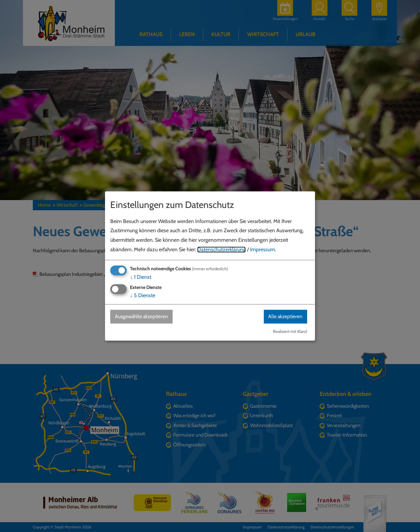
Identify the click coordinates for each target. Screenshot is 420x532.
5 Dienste (143, 295)
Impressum (262, 249)
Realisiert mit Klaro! (290, 332)
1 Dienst (141, 277)
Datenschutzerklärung (221, 249)
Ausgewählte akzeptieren (143, 316)
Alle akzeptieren (284, 316)
